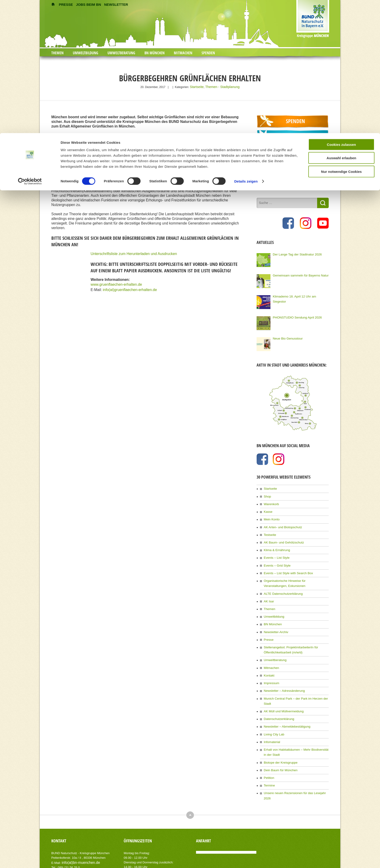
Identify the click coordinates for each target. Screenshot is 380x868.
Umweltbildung (273, 606)
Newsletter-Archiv (275, 621)
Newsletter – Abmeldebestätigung (284, 704)
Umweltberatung (274, 647)
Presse (268, 628)
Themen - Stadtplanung (221, 87)
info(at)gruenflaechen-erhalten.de (130, 288)
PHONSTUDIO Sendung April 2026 (294, 316)
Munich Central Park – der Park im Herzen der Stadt (296, 683)
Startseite (200, 87)
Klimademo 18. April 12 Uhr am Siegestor (298, 295)
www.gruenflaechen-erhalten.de (116, 283)
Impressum (271, 668)
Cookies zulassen (341, 11)
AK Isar (268, 592)
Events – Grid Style (276, 559)
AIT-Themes (88, 861)
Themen (269, 599)
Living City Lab (273, 711)
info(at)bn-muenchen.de (78, 830)
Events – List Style (275, 552)
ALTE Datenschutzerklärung (281, 585)
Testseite (269, 530)
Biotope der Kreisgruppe (279, 737)
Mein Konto (271, 516)
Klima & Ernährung (275, 544)
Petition (268, 752)
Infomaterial (271, 718)
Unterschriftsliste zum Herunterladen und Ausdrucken (133, 253)
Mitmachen (271, 654)
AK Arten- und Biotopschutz (281, 523)
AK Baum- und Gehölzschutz (282, 537)
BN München (272, 613)
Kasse (268, 509)
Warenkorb (270, 501)
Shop (267, 494)
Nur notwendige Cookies (341, 38)
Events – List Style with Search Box (286, 566)
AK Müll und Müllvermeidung (281, 690)
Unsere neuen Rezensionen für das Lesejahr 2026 (295, 766)
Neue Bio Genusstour (286, 337)
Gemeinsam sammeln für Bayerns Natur (297, 274)
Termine (269, 759)
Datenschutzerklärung (277, 697)
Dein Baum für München (279, 744)
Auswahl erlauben (341, 25)
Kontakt (268, 661)
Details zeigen (246, 48)
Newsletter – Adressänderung (282, 675)
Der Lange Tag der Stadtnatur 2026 (294, 253)
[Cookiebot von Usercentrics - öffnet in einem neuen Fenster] (30, 49)
